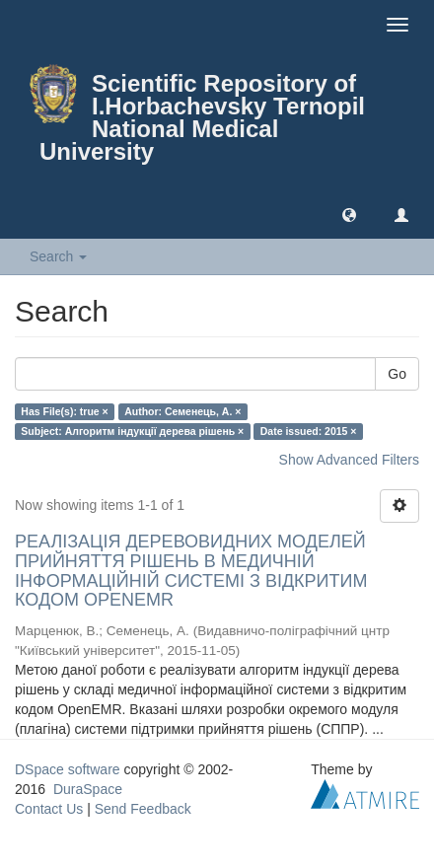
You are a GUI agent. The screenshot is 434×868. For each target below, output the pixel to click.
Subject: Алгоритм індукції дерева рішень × (132, 431)
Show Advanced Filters (349, 460)
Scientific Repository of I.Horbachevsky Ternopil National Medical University (202, 117)
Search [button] (58, 256)
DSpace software (68, 769)
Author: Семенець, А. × (182, 411)
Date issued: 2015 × (309, 431)
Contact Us (49, 809)
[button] (349, 214)
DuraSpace (88, 789)
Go (397, 374)
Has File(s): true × (64, 411)
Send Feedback (143, 809)
